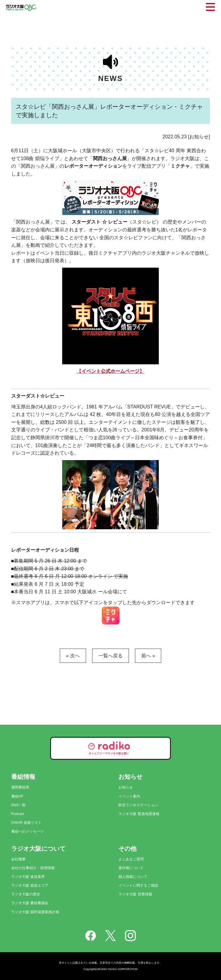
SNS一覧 (19, 805)
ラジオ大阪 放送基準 (28, 877)
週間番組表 (20, 787)
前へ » (148, 656)
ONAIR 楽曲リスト (26, 823)
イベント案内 (129, 796)
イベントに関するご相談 (138, 885)
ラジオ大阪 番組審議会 (30, 903)
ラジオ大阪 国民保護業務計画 (35, 912)
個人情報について (133, 877)
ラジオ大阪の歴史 (26, 894)
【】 (110, 371)
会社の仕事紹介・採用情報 (33, 868)
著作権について (131, 868)
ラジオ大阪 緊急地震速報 (139, 814)
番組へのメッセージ (27, 831)
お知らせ (126, 787)
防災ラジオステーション (138, 805)
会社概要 (18, 859)
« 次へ (73, 656)
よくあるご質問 (131, 859)
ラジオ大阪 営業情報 (135, 894)
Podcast (18, 814)
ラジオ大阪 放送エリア (30, 885)
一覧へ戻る (110, 656)
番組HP (17, 796)
